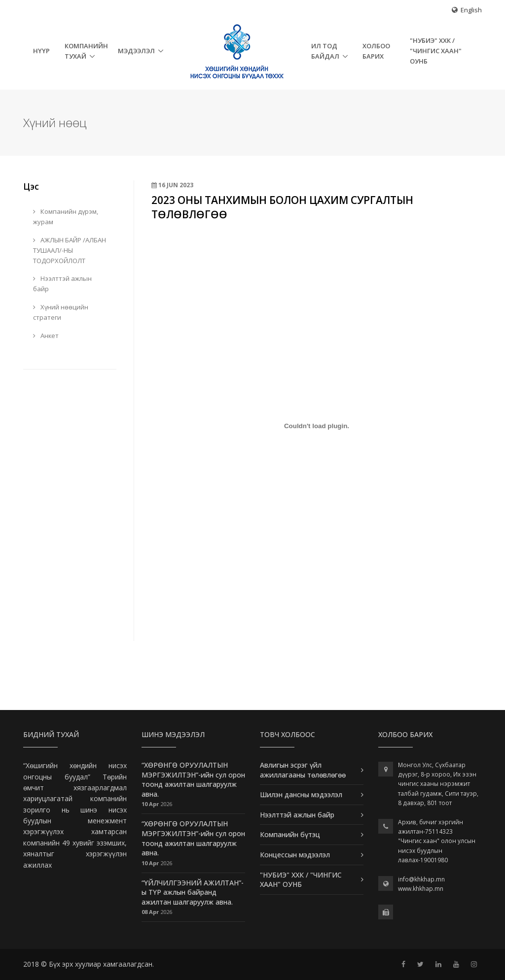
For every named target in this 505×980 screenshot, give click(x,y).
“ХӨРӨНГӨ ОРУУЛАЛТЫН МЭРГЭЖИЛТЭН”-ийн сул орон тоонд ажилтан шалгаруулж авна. (193, 779)
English (471, 10)
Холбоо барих (376, 51)
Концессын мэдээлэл (295, 855)
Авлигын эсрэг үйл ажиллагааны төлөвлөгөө (303, 770)
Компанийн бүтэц (290, 834)
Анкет (46, 336)
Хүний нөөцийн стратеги (61, 312)
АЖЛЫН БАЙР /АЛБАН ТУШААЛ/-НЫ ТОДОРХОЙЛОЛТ (70, 250)
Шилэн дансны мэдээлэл (301, 794)
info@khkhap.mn (421, 879)
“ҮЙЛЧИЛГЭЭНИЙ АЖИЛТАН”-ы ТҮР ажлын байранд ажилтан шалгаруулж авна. (193, 892)
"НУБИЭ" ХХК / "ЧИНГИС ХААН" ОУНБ (436, 51)
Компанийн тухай (86, 51)
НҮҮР (41, 51)
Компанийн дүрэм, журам (66, 217)
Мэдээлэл (136, 51)
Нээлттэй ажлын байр (62, 284)
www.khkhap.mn (421, 889)
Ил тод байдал (325, 51)
